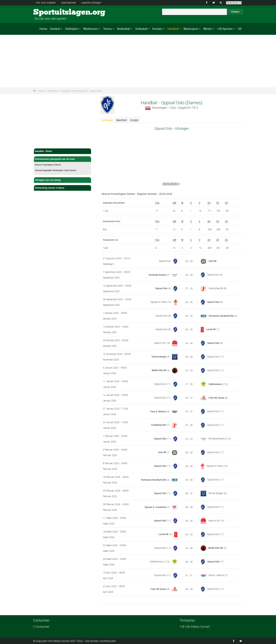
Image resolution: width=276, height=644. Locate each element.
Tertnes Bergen (159, 356)
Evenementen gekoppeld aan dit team (63, 159)
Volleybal (141, 29)
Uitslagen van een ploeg (73, 91)
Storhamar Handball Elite (221, 316)
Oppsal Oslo (96, 91)
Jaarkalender (68, 3)
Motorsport (191, 29)
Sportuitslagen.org (47, 12)
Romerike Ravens (157, 275)
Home (43, 29)
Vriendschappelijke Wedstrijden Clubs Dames (56, 170)
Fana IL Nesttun (158, 411)
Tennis (108, 29)
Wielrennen (91, 29)
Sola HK (213, 261)
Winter (208, 29)
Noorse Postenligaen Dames (48, 165)
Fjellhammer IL (216, 384)
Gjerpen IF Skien (159, 302)
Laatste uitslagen (91, 3)
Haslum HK (160, 343)
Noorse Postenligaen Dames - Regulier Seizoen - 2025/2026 (137, 194)
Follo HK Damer (216, 398)
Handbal (173, 29)
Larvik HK (211, 329)
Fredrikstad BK (216, 288)
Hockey (157, 29)
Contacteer (42, 626)
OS (240, 29)
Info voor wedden (46, 3)
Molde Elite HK (159, 370)
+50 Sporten (225, 29)
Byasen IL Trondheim (156, 507)
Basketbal (123, 29)
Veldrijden (72, 29)
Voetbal (55, 29)
